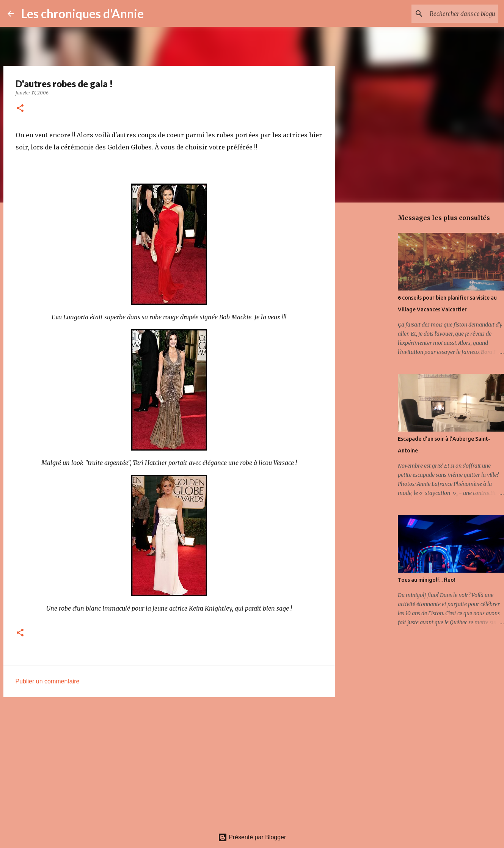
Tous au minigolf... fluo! (427, 580)
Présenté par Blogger (252, 837)
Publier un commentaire (48, 681)
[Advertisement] (169, 762)
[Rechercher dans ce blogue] (458, 14)
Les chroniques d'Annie (82, 13)
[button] (20, 109)
